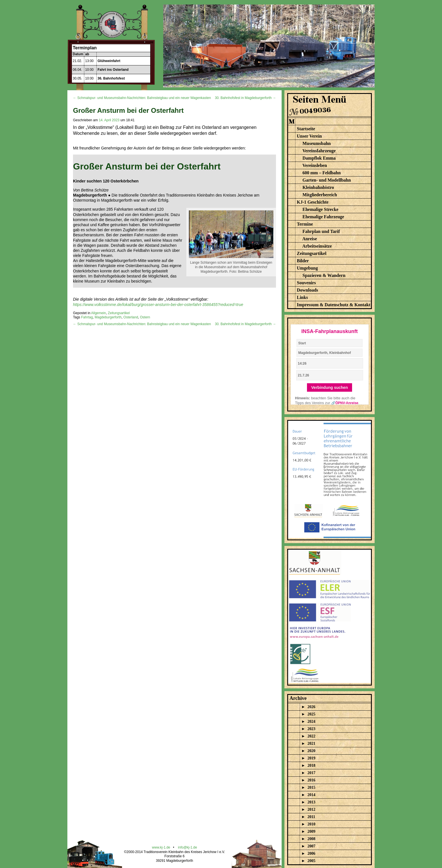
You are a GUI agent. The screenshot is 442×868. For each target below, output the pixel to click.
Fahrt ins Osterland (113, 70)
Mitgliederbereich (320, 195)
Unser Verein (309, 136)
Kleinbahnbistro (318, 187)
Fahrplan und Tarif (321, 231)
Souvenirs (306, 283)
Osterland (131, 317)
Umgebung (307, 268)
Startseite (306, 129)
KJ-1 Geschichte (313, 202)
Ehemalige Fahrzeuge (323, 217)
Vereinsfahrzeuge (319, 151)
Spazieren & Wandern (324, 275)
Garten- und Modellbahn (327, 180)
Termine (305, 224)
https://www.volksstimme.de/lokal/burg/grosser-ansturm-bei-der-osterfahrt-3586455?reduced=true (158, 305)
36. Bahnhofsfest (111, 78)
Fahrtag (87, 317)
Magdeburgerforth (108, 317)
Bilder (303, 261)
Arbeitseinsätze (317, 246)
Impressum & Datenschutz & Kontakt (334, 305)
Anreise (310, 239)
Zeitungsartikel (119, 313)
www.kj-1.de (161, 847)
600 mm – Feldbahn (322, 173)
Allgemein (99, 313)
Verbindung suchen (330, 387)
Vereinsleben (315, 165)
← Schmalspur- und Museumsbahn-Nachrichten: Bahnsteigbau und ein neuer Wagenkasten (142, 98)
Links (302, 297)
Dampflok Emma (319, 158)
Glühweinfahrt (109, 61)
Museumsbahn (317, 143)
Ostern (145, 317)
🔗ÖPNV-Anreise (345, 403)
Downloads (308, 290)
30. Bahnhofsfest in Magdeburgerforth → (245, 98)
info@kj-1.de (187, 847)
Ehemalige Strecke (320, 209)
